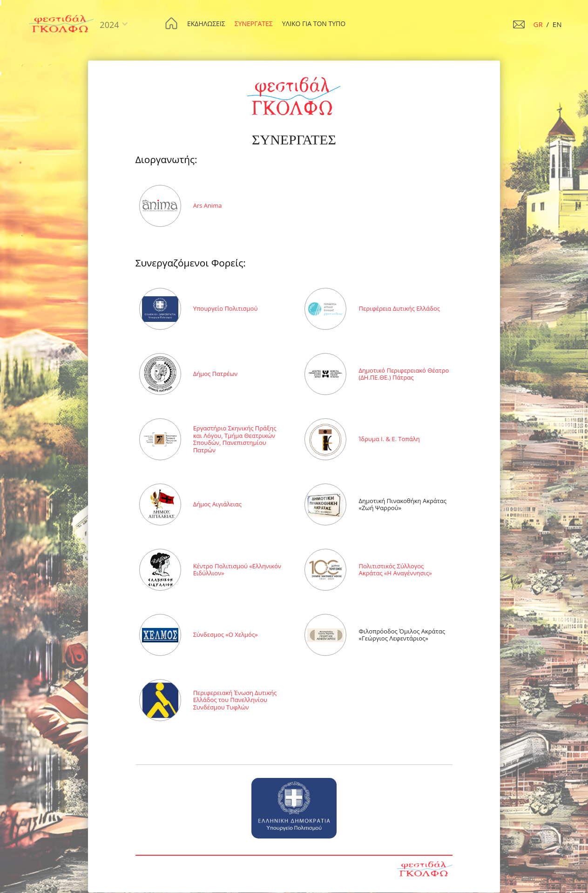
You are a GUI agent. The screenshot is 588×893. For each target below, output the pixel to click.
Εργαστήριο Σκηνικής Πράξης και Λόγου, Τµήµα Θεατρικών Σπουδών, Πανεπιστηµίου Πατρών (235, 439)
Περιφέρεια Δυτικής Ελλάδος (399, 308)
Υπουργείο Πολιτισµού (226, 308)
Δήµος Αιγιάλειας (217, 504)
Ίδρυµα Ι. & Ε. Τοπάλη (389, 439)
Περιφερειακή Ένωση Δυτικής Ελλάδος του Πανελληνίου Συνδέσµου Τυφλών (235, 700)
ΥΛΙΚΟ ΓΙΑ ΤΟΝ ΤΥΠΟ (314, 24)
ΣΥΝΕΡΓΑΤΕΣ (254, 24)
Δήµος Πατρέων (216, 374)
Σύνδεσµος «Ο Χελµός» (226, 634)
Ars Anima (208, 205)
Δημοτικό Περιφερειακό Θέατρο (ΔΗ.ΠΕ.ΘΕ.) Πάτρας (404, 374)
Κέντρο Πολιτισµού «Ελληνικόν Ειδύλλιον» (237, 570)
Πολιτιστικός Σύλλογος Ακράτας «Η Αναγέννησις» (395, 570)
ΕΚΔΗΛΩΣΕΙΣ (206, 24)
